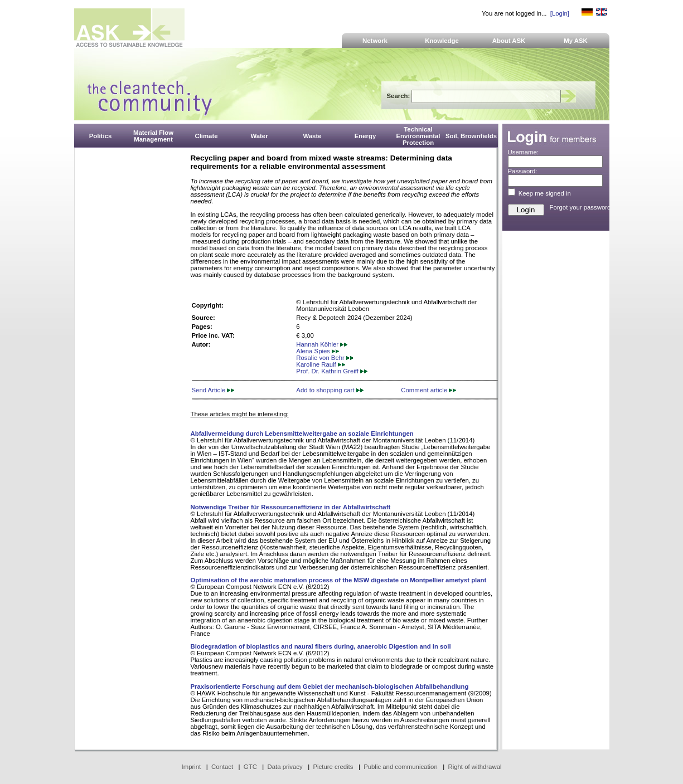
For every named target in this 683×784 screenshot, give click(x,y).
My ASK (576, 41)
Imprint (192, 767)
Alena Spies (318, 351)
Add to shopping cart (330, 390)
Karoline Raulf (321, 364)
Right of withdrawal (475, 767)
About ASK (509, 41)
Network (375, 41)
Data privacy (285, 767)
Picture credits (333, 767)
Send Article (213, 390)
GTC (250, 767)
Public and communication (401, 767)
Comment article (428, 390)
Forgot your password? (582, 207)
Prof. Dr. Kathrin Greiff (332, 371)
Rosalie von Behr (325, 358)
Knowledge (442, 41)
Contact (222, 767)
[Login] (560, 13)
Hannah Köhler (322, 344)
